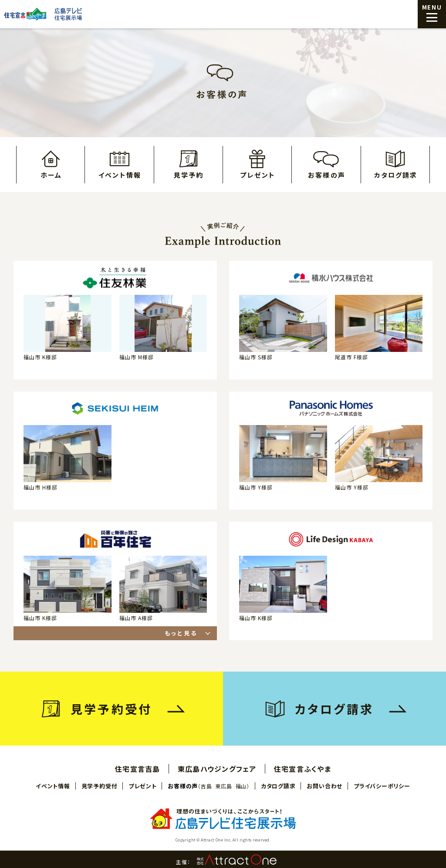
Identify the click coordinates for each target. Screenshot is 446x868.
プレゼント (258, 174)
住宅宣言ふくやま (302, 769)
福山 (241, 786)
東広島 (223, 786)
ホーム (51, 174)
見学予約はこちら (398, 836)
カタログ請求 (396, 174)
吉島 (206, 786)
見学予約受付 (100, 786)
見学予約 (189, 174)
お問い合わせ (324, 786)
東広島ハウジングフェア (217, 769)
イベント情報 (120, 174)
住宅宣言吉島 (138, 769)
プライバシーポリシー (382, 786)
